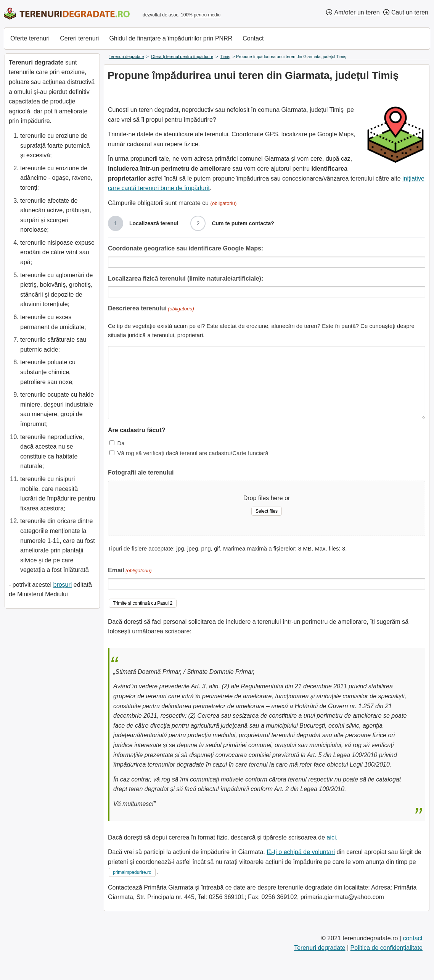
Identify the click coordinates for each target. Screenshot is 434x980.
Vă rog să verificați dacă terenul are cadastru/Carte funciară (193, 453)
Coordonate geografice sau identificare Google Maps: (186, 248)
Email (130, 571)
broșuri (62, 585)
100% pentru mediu (201, 15)
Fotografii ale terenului (141, 472)
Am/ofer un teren (357, 12)
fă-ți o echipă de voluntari (301, 852)
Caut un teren (410, 12)
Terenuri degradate (320, 948)
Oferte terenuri (30, 38)
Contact (253, 38)
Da (121, 443)
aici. (332, 837)
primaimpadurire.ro (132, 872)
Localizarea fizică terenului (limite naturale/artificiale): (186, 279)
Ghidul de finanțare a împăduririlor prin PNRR (171, 38)
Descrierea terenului (151, 309)
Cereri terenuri (79, 38)
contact (413, 938)
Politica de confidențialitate (387, 948)
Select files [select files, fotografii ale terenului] (267, 511)
